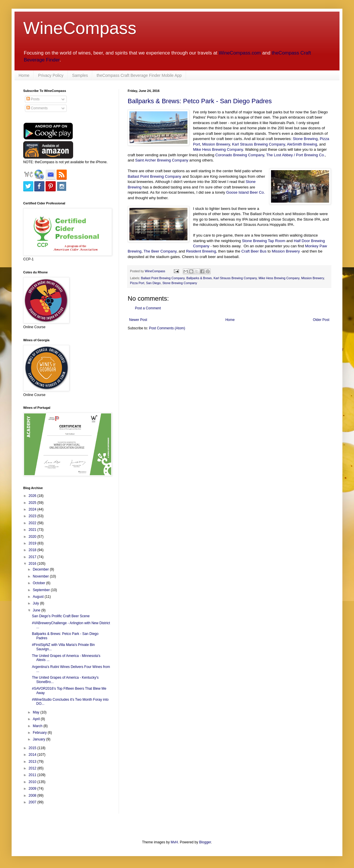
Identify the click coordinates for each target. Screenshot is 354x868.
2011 (33, 775)
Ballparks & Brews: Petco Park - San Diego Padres (200, 101)
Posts (33, 99)
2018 (33, 550)
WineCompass (80, 28)
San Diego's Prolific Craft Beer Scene (61, 616)
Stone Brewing (305, 139)
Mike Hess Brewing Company (218, 149)
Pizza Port (137, 283)
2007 (33, 802)
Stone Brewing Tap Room (264, 241)
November (41, 576)
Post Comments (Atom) (167, 328)
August (39, 597)
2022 (33, 523)
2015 (33, 748)
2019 (33, 543)
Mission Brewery (216, 144)
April (37, 719)
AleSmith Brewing (302, 144)
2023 (33, 516)
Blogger (205, 842)
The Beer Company (160, 251)
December (41, 569)
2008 (33, 796)
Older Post (321, 320)
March (38, 726)
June (37, 610)
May (37, 712)
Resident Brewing (201, 251)
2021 (33, 530)
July (36, 603)
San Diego (153, 283)
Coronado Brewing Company (240, 155)
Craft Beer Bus (254, 251)
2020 (33, 537)
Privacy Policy (51, 75)
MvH (174, 842)
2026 (33, 496)
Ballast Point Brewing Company (155, 176)
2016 (33, 564)
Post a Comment (148, 308)
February (40, 733)
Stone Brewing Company (180, 283)
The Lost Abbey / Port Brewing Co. (295, 155)
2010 (33, 782)
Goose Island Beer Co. (245, 192)
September (42, 590)
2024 (33, 509)
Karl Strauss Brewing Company (259, 144)
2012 (33, 768)
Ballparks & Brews (199, 278)
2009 (33, 789)
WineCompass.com (240, 53)
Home (24, 75)
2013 (33, 762)
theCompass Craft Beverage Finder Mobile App (139, 75)
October (39, 583)
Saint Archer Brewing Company (162, 160)
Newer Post (138, 320)
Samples (80, 75)
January (39, 739)
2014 (33, 755)
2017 (33, 557)
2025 (33, 503)
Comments (37, 108)
